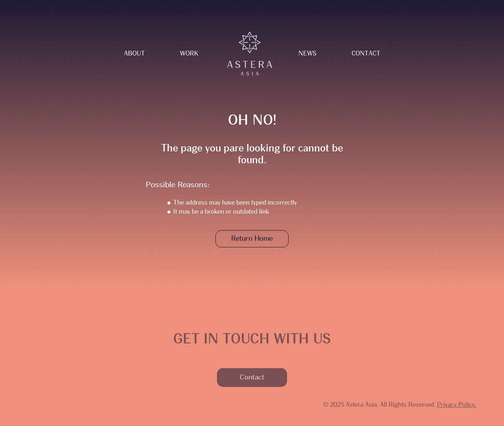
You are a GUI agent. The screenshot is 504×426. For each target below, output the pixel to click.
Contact (366, 53)
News (308, 53)
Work (189, 53)
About (134, 53)
